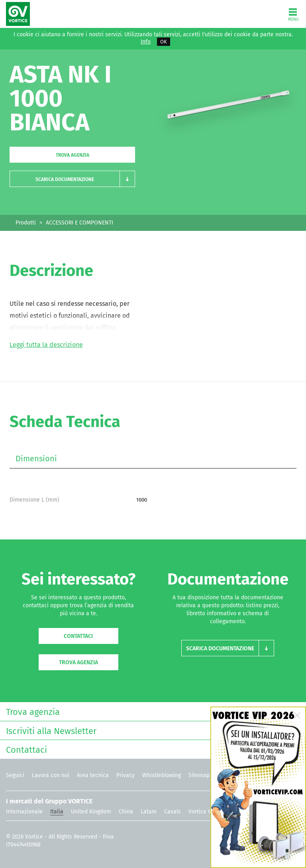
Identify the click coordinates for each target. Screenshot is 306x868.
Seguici (15, 775)
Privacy (126, 775)
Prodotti (26, 223)
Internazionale (24, 812)
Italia (57, 812)
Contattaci (78, 636)
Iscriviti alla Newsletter (151, 730)
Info (146, 42)
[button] (72, 179)
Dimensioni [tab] (36, 459)
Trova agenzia (73, 155)
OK (164, 42)
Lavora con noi (51, 775)
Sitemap (199, 775)
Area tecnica (93, 775)
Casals (173, 812)
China (126, 812)
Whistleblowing (162, 775)
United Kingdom (91, 812)
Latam (149, 812)
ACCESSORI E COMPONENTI (79, 223)
